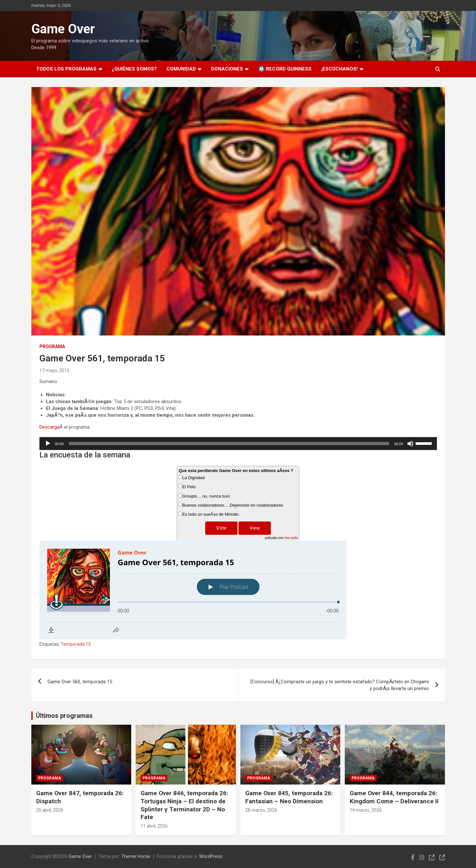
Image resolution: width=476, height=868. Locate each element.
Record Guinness (285, 69)
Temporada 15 (76, 644)
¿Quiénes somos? (134, 69)
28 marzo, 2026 (261, 810)
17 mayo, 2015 (54, 370)
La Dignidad (193, 478)
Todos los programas (66, 69)
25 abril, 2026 (50, 810)
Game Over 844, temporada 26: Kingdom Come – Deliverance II (394, 797)
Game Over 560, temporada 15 (80, 682)
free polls (291, 538)
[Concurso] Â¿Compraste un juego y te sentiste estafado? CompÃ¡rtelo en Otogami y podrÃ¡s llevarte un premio (340, 685)
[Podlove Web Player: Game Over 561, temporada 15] (238, 590)
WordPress (211, 856)
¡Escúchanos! (339, 69)
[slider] (229, 444)
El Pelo (189, 487)
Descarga (49, 427)
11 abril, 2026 (154, 826)
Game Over (63, 29)
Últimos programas (64, 716)
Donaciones (227, 69)
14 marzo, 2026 (366, 810)
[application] (238, 444)
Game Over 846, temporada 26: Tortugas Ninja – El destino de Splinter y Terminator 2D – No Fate (184, 805)
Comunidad (181, 69)
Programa (52, 346)
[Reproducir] (48, 444)
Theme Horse (136, 856)
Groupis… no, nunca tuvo (206, 496)
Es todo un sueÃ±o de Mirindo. (211, 514)
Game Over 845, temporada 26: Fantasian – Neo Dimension (289, 797)
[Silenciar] (410, 444)
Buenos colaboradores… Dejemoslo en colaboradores (233, 505)
